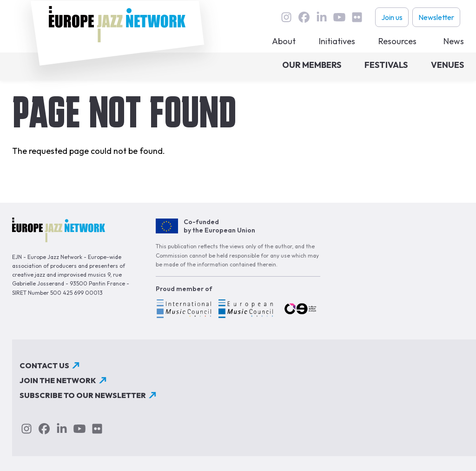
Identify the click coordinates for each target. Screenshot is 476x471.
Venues (447, 65)
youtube (339, 17)
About (284, 41)
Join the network (58, 380)
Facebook (304, 17)
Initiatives (337, 41)
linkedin (322, 17)
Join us (392, 17)
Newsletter (436, 17)
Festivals (386, 65)
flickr (357, 17)
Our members (312, 65)
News (454, 41)
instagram (286, 17)
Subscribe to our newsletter (83, 395)
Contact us (44, 365)
